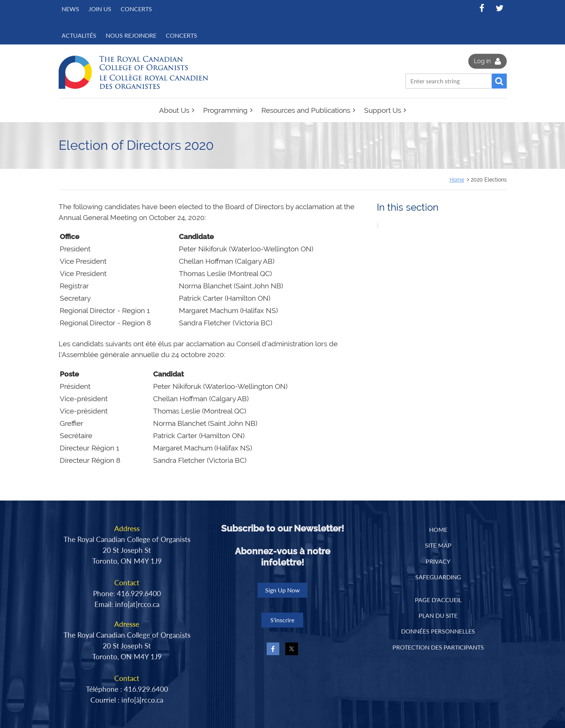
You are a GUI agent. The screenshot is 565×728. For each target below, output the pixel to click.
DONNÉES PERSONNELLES (438, 631)
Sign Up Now (282, 590)
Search (499, 81)
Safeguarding (438, 577)
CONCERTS (181, 35)
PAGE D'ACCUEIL (438, 600)
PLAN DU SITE (438, 615)
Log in (482, 61)
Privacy (438, 561)
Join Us (100, 9)
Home (457, 179)
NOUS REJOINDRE (131, 35)
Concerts (136, 9)
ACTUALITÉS (79, 35)
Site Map (438, 545)
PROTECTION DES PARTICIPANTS (438, 647)
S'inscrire (282, 620)
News (70, 9)
